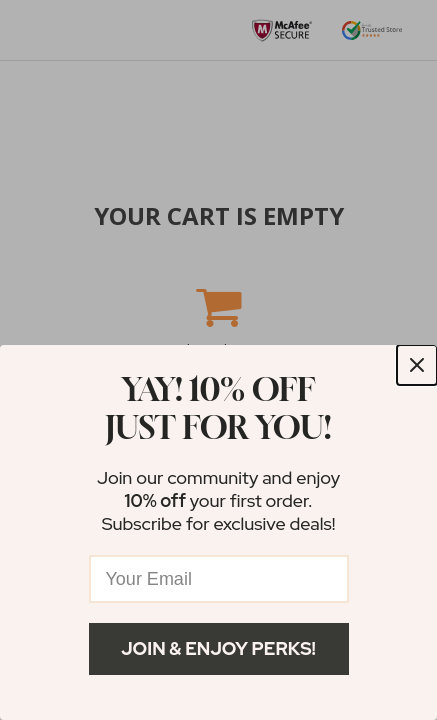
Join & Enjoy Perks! (218, 648)
